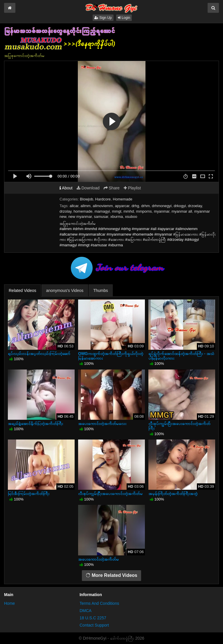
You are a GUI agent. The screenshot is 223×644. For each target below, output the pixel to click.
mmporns (144, 211)
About (66, 188)
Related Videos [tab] (23, 290)
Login (124, 18)
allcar (74, 206)
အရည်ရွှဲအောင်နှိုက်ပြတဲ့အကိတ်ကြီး (35, 424)
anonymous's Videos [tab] (65, 290)
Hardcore (103, 199)
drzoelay (195, 206)
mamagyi (102, 211)
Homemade (123, 199)
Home (9, 603)
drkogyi (180, 206)
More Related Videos (111, 575)
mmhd (129, 211)
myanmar (162, 211)
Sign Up (103, 18)
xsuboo (131, 217)
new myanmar (80, 217)
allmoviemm (103, 206)
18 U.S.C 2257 (93, 618)
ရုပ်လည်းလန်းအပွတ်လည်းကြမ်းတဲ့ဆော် (39, 354)
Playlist (132, 188)
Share (112, 188)
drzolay (65, 211)
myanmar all (182, 211)
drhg (135, 206)
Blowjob (87, 199)
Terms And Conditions (99, 603)
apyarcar (122, 206)
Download (88, 188)
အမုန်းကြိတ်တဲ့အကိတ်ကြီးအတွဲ (173, 494)
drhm (145, 206)
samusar (101, 217)
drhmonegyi (162, 206)
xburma (117, 217)
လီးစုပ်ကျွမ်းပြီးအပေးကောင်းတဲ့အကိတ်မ (110, 494)
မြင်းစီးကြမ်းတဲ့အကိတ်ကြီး (29, 494)
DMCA (86, 611)
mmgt (117, 211)
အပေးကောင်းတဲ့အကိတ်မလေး (102, 424)
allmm (86, 206)
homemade (83, 211)
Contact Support (94, 625)
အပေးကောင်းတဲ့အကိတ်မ (98, 559)
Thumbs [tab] (101, 290)
